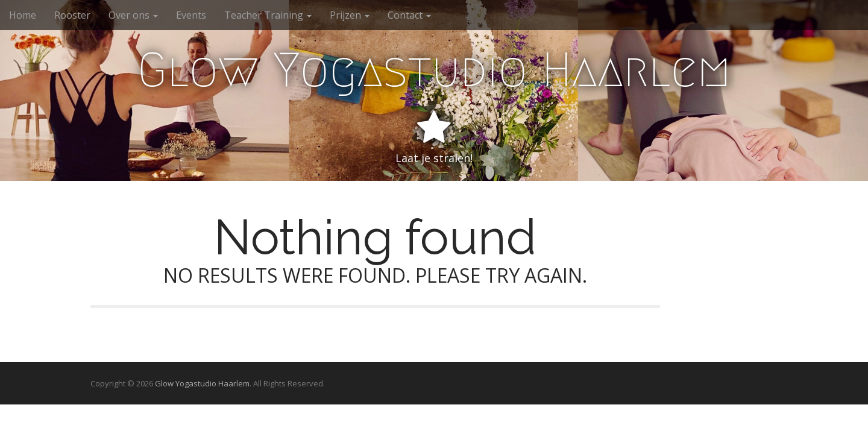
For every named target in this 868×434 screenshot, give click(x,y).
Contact (409, 15)
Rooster (72, 15)
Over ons (133, 15)
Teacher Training (268, 15)
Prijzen (350, 15)
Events (191, 15)
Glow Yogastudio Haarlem (434, 70)
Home (23, 15)
